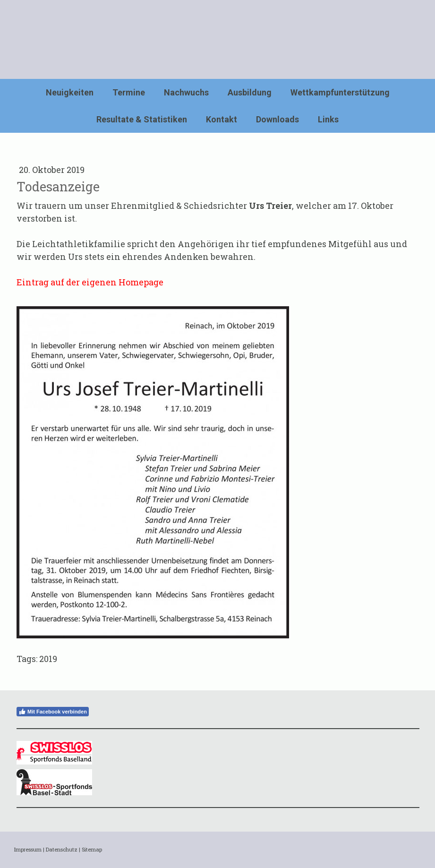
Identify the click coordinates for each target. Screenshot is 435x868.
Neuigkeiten (70, 92)
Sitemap (92, 849)
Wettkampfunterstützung (340, 92)
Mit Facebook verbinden (53, 712)
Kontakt (222, 119)
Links (328, 119)
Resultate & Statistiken (142, 119)
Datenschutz (62, 849)
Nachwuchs (186, 92)
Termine (129, 92)
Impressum (28, 849)
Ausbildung (250, 92)
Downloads (277, 119)
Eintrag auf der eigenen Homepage (90, 282)
